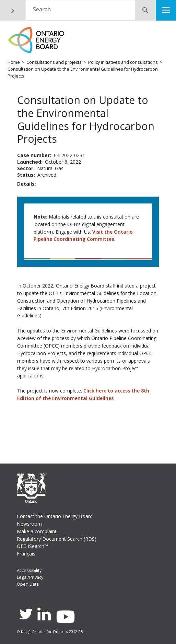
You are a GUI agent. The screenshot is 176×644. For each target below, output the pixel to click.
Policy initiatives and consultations (123, 62)
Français (26, 554)
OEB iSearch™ (32, 546)
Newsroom (29, 524)
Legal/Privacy (30, 577)
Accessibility (29, 570)
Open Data (28, 584)
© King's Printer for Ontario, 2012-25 (50, 631)
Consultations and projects (54, 62)
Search (42, 9)
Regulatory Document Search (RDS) (57, 539)
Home (14, 62)
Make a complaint (37, 531)
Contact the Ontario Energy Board (55, 516)
